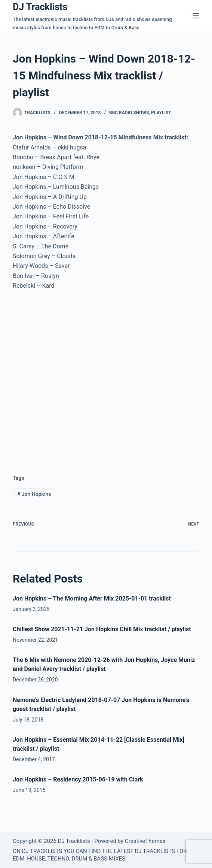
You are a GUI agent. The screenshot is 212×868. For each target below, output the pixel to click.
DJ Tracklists (40, 7)
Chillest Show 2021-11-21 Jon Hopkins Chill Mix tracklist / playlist (102, 629)
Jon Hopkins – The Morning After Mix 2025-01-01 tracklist (92, 598)
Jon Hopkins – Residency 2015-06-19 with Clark (78, 779)
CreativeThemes (145, 841)
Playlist (161, 113)
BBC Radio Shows (129, 113)
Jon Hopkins (34, 494)
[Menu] (196, 16)
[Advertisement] (76, 400)
